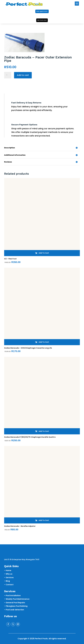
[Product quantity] (8, 75)
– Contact (9, 585)
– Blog (7, 581)
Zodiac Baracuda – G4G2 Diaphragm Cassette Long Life (28, 348)
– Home (8, 570)
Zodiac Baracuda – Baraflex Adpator (20, 526)
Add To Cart (42, 253)
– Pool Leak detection (14, 610)
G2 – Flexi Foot (10, 259)
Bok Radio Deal (42, 20)
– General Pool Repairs (15, 603)
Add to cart (23, 75)
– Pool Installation (12, 596)
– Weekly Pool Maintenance (17, 599)
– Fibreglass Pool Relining (16, 606)
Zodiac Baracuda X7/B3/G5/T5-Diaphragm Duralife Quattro (30, 437)
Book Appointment (42, 11)
